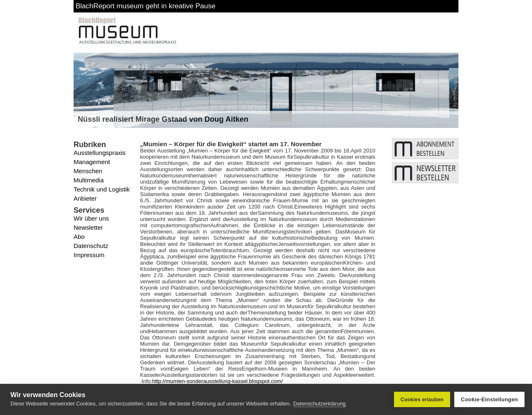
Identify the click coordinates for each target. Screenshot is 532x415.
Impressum (89, 255)
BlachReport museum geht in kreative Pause (145, 6)
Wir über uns (91, 218)
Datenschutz (91, 246)
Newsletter (88, 227)
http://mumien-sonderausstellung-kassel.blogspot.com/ (217, 381)
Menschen (88, 171)
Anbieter (85, 198)
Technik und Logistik (102, 189)
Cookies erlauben (422, 400)
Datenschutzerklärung (319, 404)
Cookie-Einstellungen (489, 399)
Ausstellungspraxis (100, 153)
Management (92, 162)
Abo (79, 237)
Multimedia (89, 180)
